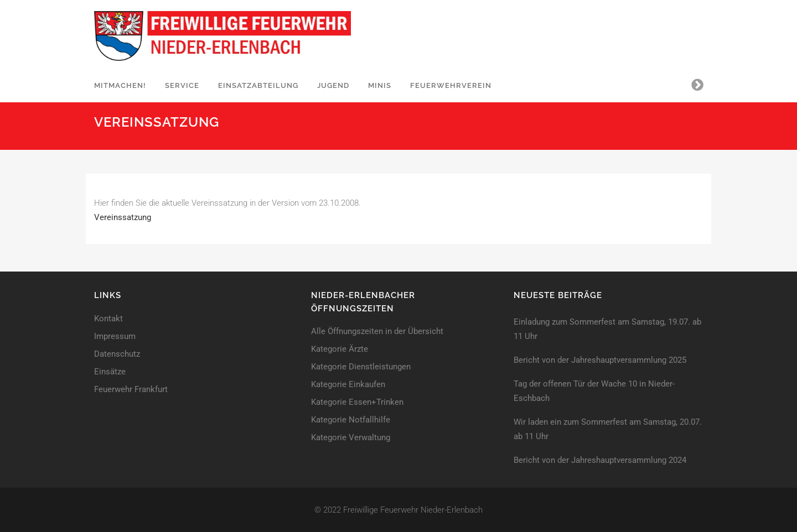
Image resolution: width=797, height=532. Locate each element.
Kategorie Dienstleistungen (361, 367)
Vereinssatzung (123, 217)
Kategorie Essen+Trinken (357, 402)
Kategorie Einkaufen (348, 385)
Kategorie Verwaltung (351, 438)
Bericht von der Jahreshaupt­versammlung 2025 (600, 360)
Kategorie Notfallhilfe (351, 420)
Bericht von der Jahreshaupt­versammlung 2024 (600, 460)
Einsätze (110, 372)
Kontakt (108, 319)
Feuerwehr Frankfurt (131, 390)
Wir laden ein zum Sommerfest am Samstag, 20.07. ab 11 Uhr (608, 429)
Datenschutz (117, 354)
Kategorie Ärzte (340, 349)
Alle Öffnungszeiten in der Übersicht (377, 332)
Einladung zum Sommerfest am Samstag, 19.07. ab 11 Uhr (607, 329)
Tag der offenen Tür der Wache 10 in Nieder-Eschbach (594, 391)
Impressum (115, 337)
